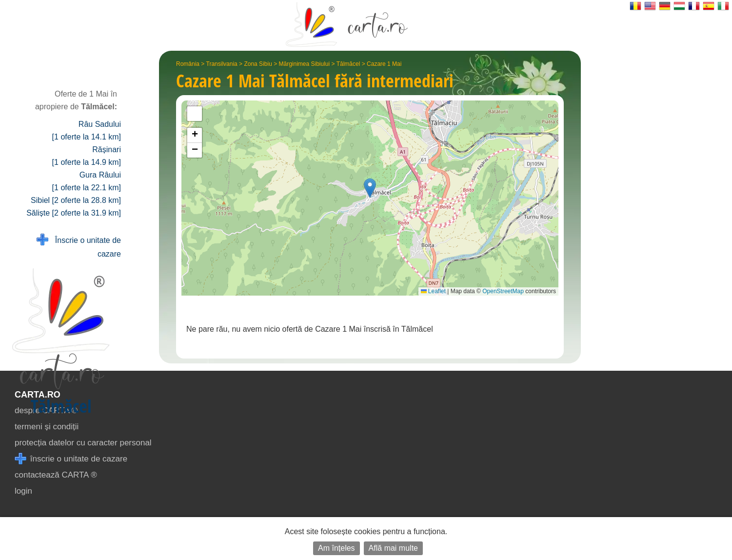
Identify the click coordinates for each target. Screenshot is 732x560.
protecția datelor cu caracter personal (83, 443)
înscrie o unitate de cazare (71, 459)
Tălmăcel (348, 64)
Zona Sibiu (258, 64)
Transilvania (222, 64)
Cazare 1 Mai (384, 64)
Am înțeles (336, 548)
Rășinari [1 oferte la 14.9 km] (87, 156)
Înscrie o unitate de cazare (79, 246)
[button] (370, 188)
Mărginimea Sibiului (305, 64)
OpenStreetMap (503, 291)
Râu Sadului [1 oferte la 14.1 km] (87, 130)
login (23, 491)
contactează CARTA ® (56, 475)
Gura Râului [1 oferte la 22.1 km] (87, 181)
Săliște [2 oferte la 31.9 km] (74, 213)
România (188, 64)
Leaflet (433, 291)
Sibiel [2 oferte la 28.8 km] (76, 200)
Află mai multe (393, 548)
